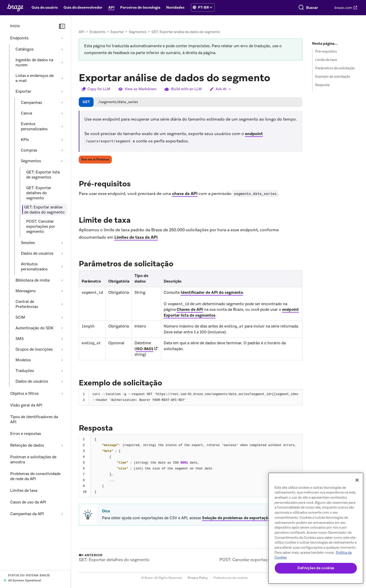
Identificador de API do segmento (212, 292)
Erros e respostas (26, 434)
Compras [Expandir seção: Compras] (29, 150)
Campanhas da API (27, 514)
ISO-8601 (144, 349)
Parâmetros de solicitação (335, 68)
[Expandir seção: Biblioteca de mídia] (62, 280)
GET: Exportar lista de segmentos (43, 175)
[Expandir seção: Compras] (62, 150)
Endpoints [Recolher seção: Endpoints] (19, 38)
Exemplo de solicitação (333, 77)
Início (15, 26)
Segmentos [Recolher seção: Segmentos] (31, 161)
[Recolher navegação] (62, 26)
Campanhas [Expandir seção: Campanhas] (31, 103)
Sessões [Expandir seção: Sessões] (28, 243)
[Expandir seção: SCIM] (62, 317)
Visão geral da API (26, 405)
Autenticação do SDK (34, 328)
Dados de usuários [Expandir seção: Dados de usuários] (37, 253)
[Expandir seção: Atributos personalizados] (62, 267)
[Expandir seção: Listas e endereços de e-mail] (62, 78)
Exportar (23, 91)
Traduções (25, 371)
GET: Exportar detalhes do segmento (39, 193)
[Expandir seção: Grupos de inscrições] (62, 349)
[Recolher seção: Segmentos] (62, 161)
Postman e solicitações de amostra (33, 460)
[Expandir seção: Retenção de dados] (62, 445)
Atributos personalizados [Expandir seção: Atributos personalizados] (34, 267)
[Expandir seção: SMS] (62, 339)
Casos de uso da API (28, 502)
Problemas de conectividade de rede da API (35, 476)
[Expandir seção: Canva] (62, 113)
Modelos (23, 360)
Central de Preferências (27, 304)
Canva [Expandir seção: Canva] (26, 113)
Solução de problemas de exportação (236, 518)
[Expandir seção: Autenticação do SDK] (62, 328)
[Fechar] (357, 480)
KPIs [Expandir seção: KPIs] (25, 140)
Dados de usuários (32, 381)
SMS (20, 339)
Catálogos (25, 49)
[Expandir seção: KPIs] (62, 140)
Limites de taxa (24, 491)
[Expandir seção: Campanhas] (62, 103)
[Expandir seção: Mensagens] (62, 291)
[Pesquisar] (261, 8)
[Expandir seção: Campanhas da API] (62, 514)
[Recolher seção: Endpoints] (62, 38)
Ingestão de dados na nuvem (34, 62)
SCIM (20, 317)
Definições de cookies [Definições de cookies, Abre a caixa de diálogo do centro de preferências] (316, 568)
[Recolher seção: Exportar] (62, 91)
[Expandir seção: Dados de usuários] (62, 253)
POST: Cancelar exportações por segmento (41, 226)
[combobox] (292, 8)
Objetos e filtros (24, 394)
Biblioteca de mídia (33, 280)
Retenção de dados (27, 445)
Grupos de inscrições (34, 349)
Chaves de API (190, 309)
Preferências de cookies (231, 578)
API (82, 32)
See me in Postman (95, 159)
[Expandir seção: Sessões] (62, 243)
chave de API (185, 194)
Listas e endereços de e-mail (35, 78)
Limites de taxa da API (136, 237)
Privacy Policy (198, 578)
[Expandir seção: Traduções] (62, 371)
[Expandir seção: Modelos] (62, 360)
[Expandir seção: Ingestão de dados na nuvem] (62, 62)
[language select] (205, 7)
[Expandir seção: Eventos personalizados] (62, 126)
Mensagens (26, 291)
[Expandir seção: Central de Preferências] (62, 304)
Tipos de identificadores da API (34, 419)
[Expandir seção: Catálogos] (62, 49)
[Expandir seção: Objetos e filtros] (62, 394)
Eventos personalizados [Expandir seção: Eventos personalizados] (34, 126)
